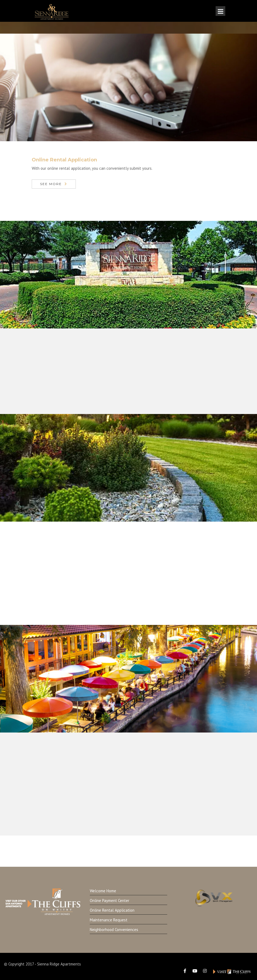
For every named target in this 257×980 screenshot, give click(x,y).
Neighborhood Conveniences (114, 930)
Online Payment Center (110, 901)
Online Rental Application (112, 910)
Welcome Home (103, 891)
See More (51, 184)
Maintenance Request (109, 920)
